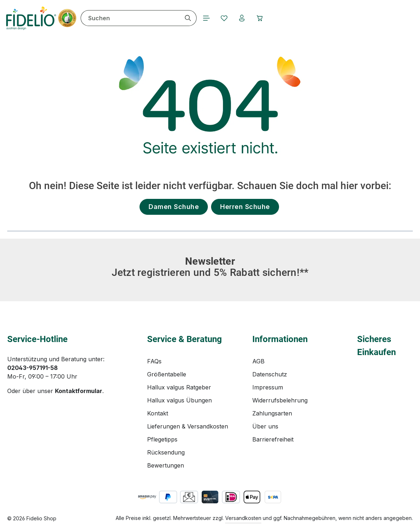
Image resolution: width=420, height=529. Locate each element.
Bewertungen (166, 465)
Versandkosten (243, 518)
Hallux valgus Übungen (179, 400)
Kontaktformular (79, 391)
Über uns (265, 426)
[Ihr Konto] (243, 18)
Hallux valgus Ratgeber (179, 387)
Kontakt (158, 413)
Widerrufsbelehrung (280, 400)
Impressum (268, 387)
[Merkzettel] (225, 18)
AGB (258, 361)
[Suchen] (189, 18)
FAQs (154, 361)
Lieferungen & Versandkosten (188, 426)
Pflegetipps (162, 439)
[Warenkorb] (261, 18)
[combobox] (131, 18)
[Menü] (207, 18)
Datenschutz (270, 374)
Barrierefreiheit (273, 439)
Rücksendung (166, 452)
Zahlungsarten (272, 413)
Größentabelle (167, 374)
